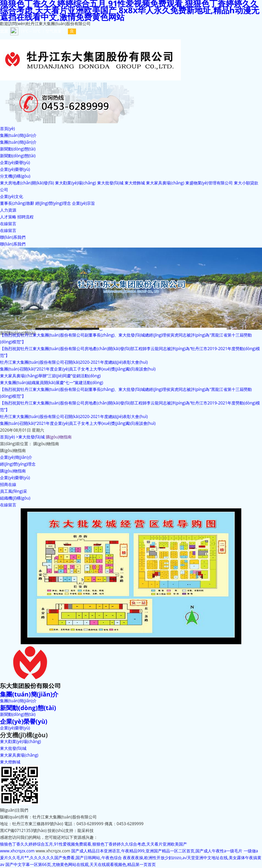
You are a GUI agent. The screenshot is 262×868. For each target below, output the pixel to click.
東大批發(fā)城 (110, 183)
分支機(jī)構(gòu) (24, 735)
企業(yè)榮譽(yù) (15, 169)
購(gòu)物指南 (13, 471)
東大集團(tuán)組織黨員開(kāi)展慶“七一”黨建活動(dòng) (52, 383)
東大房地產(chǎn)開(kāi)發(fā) (27, 183)
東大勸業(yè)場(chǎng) (76, 183)
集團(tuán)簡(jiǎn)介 (18, 142)
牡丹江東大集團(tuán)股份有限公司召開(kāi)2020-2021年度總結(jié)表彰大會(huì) (74, 362)
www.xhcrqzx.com (17, 851)
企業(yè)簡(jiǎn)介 (16, 457)
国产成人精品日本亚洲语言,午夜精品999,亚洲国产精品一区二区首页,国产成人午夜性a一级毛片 (157, 851)
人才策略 (8, 217)
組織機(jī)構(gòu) (15, 498)
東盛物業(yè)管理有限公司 (209, 183)
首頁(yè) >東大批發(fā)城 (22, 437)
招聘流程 (25, 217)
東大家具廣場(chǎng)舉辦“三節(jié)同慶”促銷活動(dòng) (50, 376)
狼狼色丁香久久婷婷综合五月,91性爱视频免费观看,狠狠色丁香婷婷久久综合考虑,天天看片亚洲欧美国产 (93, 844)
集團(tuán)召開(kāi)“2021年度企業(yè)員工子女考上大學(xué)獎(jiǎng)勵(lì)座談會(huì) (78, 369)
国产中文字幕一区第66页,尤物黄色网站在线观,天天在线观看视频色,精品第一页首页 (81, 864)
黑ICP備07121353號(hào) (23, 830)
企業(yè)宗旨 (83, 203)
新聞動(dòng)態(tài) (18, 156)
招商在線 (8, 484)
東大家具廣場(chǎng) (165, 183)
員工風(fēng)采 (14, 491)
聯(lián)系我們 (13, 244)
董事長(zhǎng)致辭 (17, 203)
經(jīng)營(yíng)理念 (53, 203)
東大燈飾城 (135, 183)
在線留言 (8, 230)
